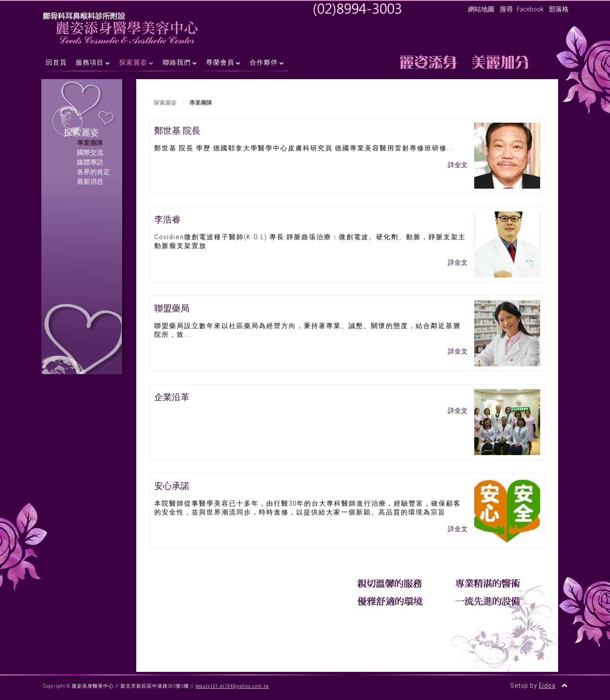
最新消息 (90, 182)
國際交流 (90, 153)
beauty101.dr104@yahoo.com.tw (232, 686)
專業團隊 (90, 143)
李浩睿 (167, 219)
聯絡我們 (177, 62)
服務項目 (90, 62)
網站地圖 (481, 9)
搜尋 (506, 9)
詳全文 (458, 165)
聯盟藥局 (172, 308)
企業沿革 (172, 397)
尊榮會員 (220, 62)
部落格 (559, 9)
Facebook (530, 9)
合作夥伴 (264, 62)
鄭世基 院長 (177, 131)
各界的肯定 (93, 172)
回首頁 (56, 62)
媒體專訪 (90, 162)
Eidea (547, 685)
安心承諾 (172, 486)
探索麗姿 (133, 62)
